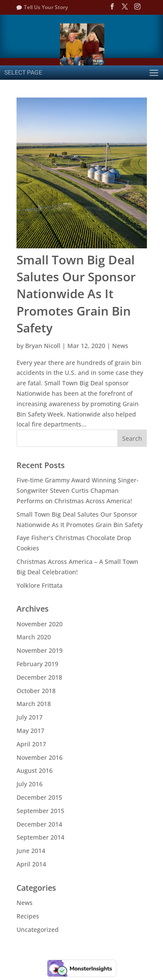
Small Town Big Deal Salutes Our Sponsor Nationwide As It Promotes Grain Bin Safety (76, 294)
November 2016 (40, 757)
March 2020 (34, 637)
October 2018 (36, 691)
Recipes (28, 916)
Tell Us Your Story (46, 7)
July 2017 (30, 717)
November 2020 (40, 624)
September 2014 (40, 837)
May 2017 (30, 731)
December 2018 (39, 677)
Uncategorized (38, 930)
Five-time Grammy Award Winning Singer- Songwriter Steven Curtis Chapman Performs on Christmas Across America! (78, 490)
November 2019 (40, 650)
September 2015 (40, 811)
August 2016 (35, 770)
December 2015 (39, 797)
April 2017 (31, 744)
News (120, 346)
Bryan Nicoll (43, 346)
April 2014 (31, 864)
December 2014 (39, 824)
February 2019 (37, 664)
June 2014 (31, 851)
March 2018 (34, 704)
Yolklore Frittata (40, 585)
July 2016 (30, 784)
